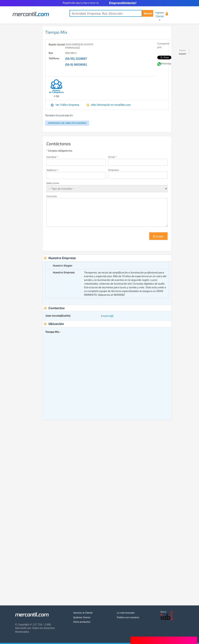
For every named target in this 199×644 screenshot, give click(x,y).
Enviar (158, 236)
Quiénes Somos (82, 617)
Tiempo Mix (56, 32)
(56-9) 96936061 (76, 65)
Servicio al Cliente (83, 613)
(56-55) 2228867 (76, 59)
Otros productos (82, 622)
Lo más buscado (126, 613)
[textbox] (111, 13)
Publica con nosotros (128, 617)
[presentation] (75, 238)
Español (183, 54)
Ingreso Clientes (160, 16)
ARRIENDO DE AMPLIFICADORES (67, 123)
